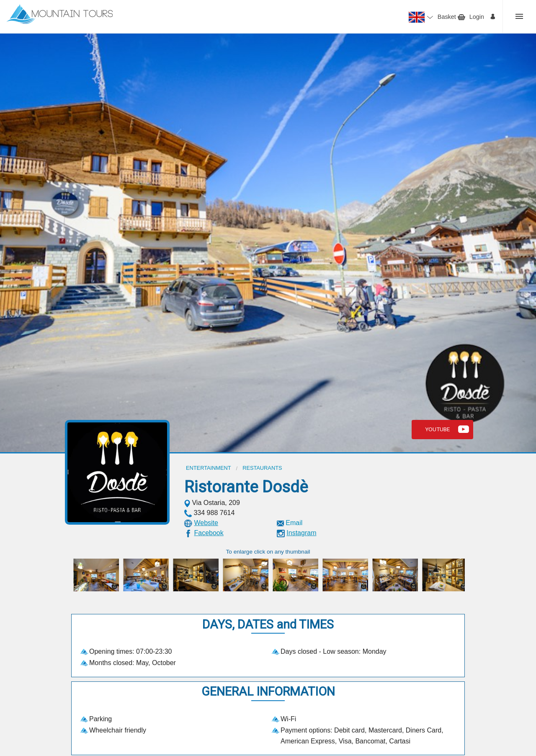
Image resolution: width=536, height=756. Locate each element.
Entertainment (209, 468)
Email (294, 523)
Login (477, 17)
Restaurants (262, 468)
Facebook (209, 533)
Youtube (437, 429)
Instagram (301, 533)
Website (206, 523)
